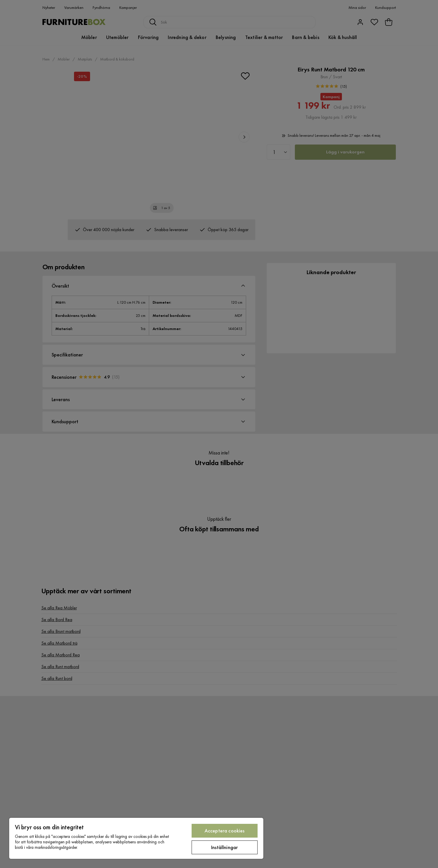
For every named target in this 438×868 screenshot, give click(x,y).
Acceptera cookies (225, 831)
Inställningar (224, 847)
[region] (136, 838)
